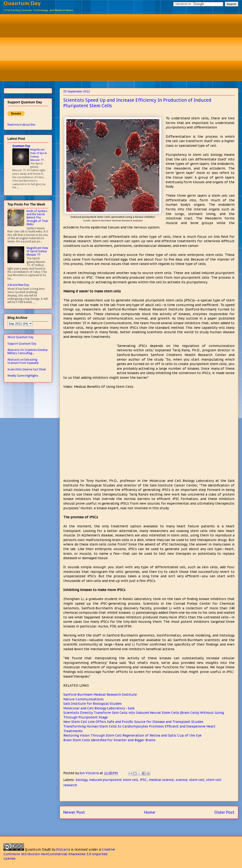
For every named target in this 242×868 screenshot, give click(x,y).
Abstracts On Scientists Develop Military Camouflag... (28, 352)
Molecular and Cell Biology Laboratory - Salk (99, 708)
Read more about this (21, 125)
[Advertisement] (124, 47)
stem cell (197, 780)
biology (81, 780)
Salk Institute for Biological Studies (92, 704)
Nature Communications (83, 699)
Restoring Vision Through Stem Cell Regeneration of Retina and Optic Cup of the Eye (132, 735)
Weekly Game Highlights (23, 376)
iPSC (143, 780)
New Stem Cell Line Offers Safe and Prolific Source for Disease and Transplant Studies (133, 722)
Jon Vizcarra (90, 773)
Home (150, 812)
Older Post (224, 812)
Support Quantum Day (22, 344)
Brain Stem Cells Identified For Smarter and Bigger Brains (109, 740)
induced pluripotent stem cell (114, 780)
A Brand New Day (18, 285)
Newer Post (74, 812)
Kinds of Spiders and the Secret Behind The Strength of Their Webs (37, 218)
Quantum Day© (38, 849)
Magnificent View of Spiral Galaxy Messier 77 (39, 155)
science (181, 780)
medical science (161, 780)
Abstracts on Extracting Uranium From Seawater (23, 361)
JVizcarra (63, 849)
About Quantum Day (20, 337)
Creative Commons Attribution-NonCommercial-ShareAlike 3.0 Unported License (59, 854)
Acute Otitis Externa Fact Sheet (27, 369)
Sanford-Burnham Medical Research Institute (100, 695)
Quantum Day (22, 3)
